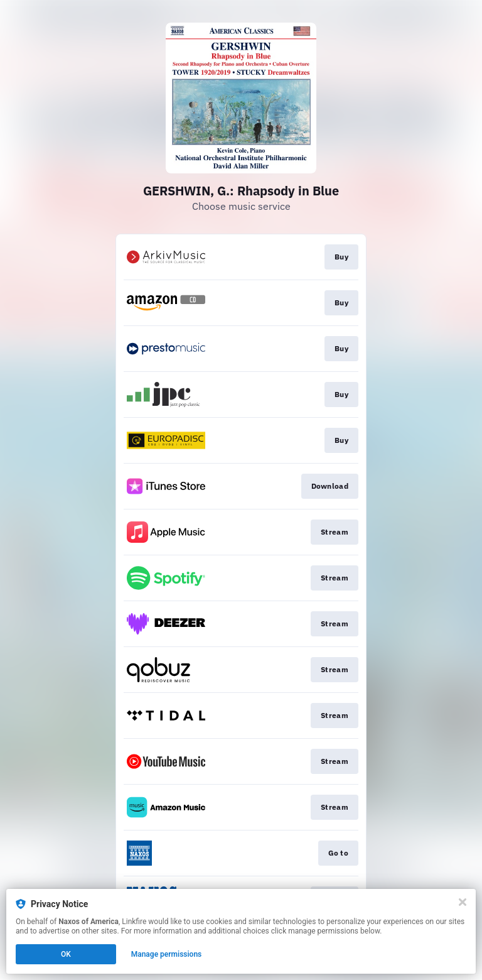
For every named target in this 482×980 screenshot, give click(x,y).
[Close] (463, 902)
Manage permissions (167, 954)
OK (66, 954)
